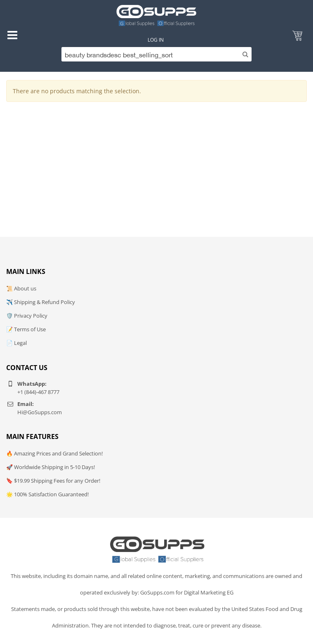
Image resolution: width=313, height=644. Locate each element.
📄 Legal (16, 343)
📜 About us (21, 288)
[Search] (156, 54)
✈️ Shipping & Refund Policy (41, 302)
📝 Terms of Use (26, 329)
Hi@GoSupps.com (40, 412)
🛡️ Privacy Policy (27, 316)
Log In (156, 40)
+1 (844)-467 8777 (38, 392)
